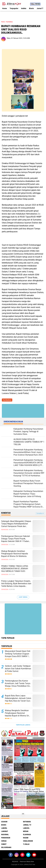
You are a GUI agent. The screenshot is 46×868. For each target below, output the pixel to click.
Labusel (26, 828)
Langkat (5, 831)
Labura (4, 828)
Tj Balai (26, 844)
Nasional (5, 835)
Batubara (27, 822)
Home (5, 8)
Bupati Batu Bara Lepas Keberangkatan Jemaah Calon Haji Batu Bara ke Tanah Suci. (18, 698)
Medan (26, 831)
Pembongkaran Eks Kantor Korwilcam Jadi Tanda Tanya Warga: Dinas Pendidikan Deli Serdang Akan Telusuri (18, 683)
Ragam (26, 838)
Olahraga (27, 835)
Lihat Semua (23, 597)
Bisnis (31, 8)
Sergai (4, 841)
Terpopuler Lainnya (23, 725)
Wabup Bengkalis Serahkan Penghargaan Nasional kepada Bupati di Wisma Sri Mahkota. (15, 554)
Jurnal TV (40, 8)
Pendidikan (6, 838)
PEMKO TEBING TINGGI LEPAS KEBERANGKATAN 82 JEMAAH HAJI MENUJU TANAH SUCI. (15, 569)
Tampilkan (40, 513)
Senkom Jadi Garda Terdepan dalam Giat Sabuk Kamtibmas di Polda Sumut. (18, 669)
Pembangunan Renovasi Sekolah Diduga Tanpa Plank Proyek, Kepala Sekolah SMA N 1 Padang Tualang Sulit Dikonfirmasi (16, 539)
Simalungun (28, 841)
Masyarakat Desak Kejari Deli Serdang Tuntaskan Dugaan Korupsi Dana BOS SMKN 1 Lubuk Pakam (18, 654)
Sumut (4, 844)
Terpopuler (14, 8)
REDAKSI (15, 862)
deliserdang (6, 847)
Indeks (24, 8)
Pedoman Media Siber (27, 862)
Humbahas (9, 22)
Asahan (4, 822)
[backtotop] (23, 815)
